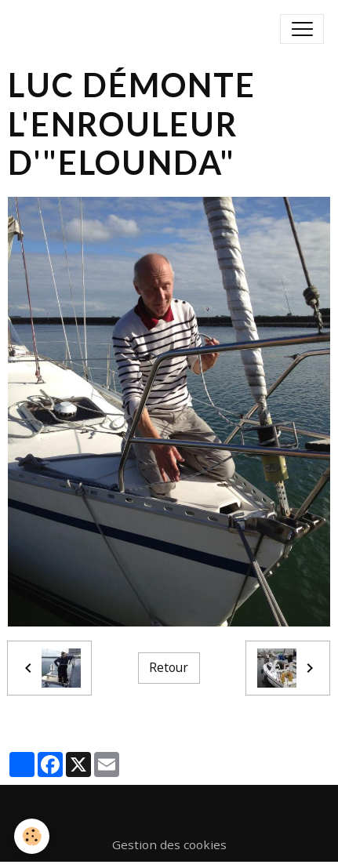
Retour (169, 667)
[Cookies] (32, 836)
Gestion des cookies (169, 844)
